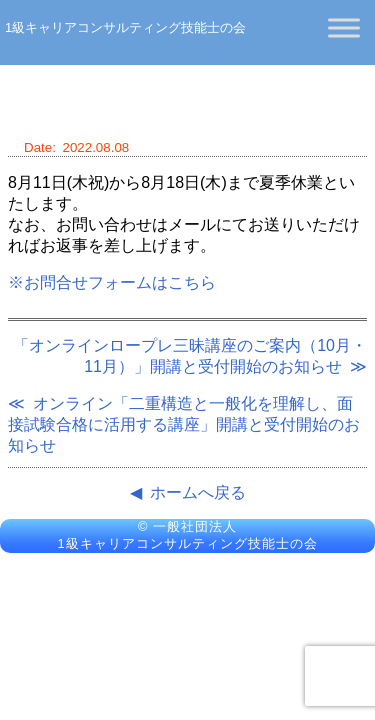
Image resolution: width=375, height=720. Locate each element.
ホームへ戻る (198, 492)
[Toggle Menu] (344, 27)
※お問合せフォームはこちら (112, 282)
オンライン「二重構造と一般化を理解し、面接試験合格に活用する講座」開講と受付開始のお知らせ (184, 424)
